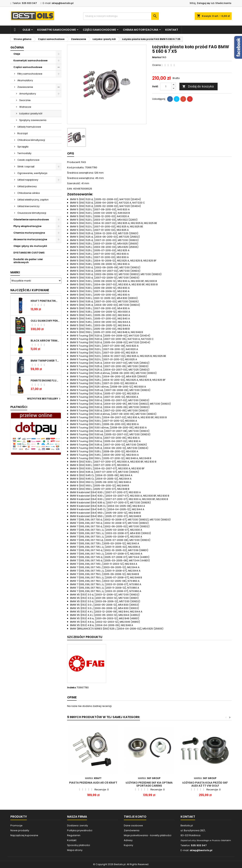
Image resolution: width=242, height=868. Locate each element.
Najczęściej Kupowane (30, 290)
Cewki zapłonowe (28, 160)
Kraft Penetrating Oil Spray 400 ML (45, 301)
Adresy (128, 840)
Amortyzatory (28, 94)
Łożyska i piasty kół (31, 113)
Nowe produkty (20, 830)
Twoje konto (135, 817)
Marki (15, 272)
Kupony (128, 845)
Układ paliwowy (27, 186)
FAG (164, 57)
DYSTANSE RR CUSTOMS (29, 253)
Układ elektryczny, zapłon (33, 200)
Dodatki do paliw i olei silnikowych (28, 261)
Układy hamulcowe (29, 127)
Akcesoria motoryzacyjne (30, 239)
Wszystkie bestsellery (44, 399)
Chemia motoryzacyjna (141, 30)
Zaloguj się (203, 3)
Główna (17, 47)
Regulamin (74, 835)
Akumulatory (25, 80)
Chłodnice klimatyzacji (31, 140)
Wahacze (25, 107)
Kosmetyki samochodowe (57, 30)
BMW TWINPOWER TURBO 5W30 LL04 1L (45, 361)
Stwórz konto (223, 3)
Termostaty (24, 153)
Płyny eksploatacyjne (27, 226)
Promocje (16, 825)
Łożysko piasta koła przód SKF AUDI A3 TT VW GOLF (205, 784)
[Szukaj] (121, 16)
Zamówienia (132, 830)
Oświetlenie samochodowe (31, 220)
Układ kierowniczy (28, 206)
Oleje (26, 30)
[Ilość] (166, 87)
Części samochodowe (99, 30)
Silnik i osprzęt (26, 167)
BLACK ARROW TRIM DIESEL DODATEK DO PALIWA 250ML (45, 341)
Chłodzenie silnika (29, 193)
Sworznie (25, 100)
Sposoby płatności (79, 845)
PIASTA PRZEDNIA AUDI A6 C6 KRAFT (93, 783)
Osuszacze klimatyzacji (32, 213)
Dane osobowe (133, 825)
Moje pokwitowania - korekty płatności (148, 835)
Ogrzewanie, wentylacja (32, 173)
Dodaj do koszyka (198, 86)
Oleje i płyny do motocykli (30, 246)
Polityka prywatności (80, 830)
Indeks (71, 688)
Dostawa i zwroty (78, 825)
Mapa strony (75, 850)
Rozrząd (22, 133)
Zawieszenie (25, 87)
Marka (157, 57)
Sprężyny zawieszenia (33, 120)
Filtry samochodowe (30, 74)
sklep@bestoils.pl (63, 3)
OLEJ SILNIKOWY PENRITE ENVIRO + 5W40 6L (45, 321)
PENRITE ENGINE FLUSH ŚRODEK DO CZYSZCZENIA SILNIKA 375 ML (45, 381)
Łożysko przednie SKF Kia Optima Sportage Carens (149, 784)
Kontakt (172, 30)
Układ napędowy (28, 180)
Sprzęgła (23, 147)
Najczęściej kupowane (24, 835)
